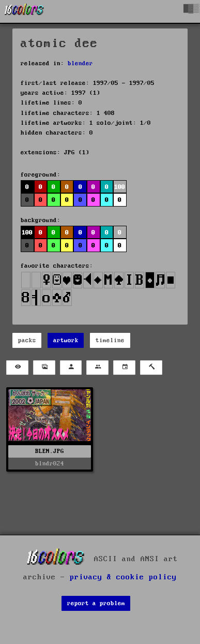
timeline (110, 340)
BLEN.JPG (50, 451)
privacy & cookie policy (123, 577)
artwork (66, 340)
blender (80, 63)
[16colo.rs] (24, 11)
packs (27, 340)
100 (120, 187)
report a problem (96, 603)
